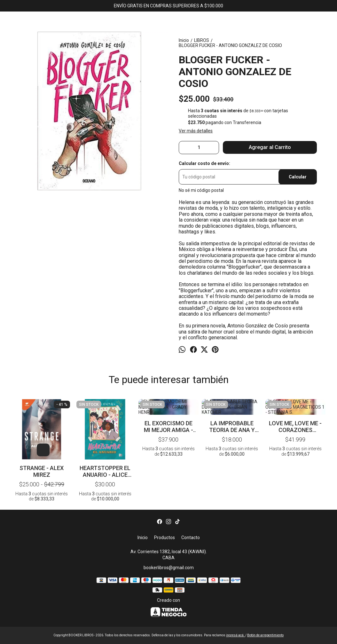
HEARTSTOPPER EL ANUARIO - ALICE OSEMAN (105, 471)
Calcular (298, 177)
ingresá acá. (236, 635)
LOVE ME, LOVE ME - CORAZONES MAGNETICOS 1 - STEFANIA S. (295, 411)
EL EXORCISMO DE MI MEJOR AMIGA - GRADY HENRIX (168, 411)
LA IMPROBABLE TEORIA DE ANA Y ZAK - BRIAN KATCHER (232, 411)
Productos (165, 538)
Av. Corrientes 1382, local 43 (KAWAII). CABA (169, 555)
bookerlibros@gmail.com (169, 568)
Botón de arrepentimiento (265, 635)
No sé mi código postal (201, 190)
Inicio (143, 538)
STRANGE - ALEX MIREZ (42, 471)
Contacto (191, 538)
